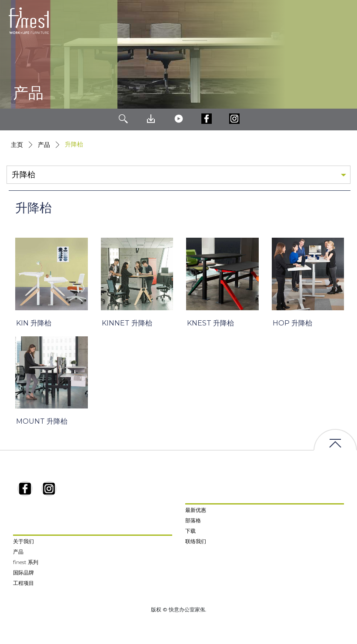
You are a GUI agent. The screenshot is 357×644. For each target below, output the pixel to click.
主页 (17, 145)
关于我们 (23, 541)
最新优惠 (196, 510)
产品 (44, 145)
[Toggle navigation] (344, 21)
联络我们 (196, 541)
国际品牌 (23, 573)
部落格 (193, 520)
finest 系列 (26, 562)
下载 (190, 531)
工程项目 (23, 583)
